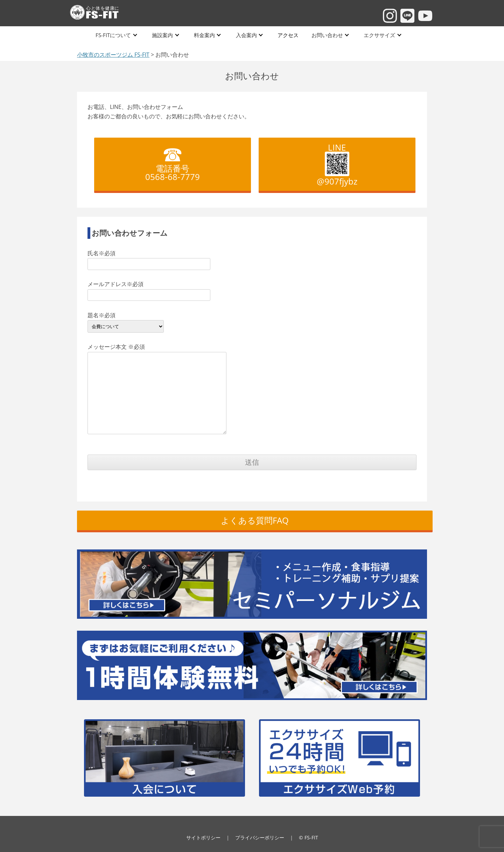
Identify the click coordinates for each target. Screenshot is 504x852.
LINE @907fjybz (337, 164)
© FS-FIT (309, 837)
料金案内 (204, 35)
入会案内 (246, 35)
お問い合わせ (326, 35)
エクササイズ (378, 35)
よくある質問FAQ (255, 520)
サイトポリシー (203, 837)
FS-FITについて (114, 35)
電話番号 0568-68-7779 (173, 161)
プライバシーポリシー (260, 837)
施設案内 (163, 35)
